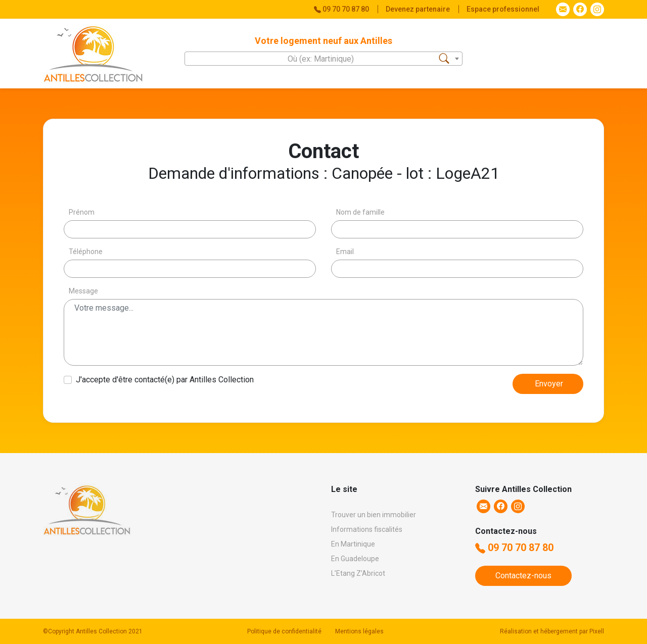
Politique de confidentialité (284, 631)
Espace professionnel (503, 9)
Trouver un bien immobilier (374, 515)
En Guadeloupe (355, 559)
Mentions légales (359, 631)
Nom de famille (360, 212)
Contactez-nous (523, 576)
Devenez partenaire (419, 9)
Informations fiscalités (367, 529)
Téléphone (86, 252)
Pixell (597, 631)
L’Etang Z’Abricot (358, 573)
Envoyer (549, 384)
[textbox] (323, 59)
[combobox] (323, 59)
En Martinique (353, 544)
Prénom (82, 212)
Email (345, 252)
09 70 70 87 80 (514, 548)
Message (83, 291)
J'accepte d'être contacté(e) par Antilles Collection (165, 380)
